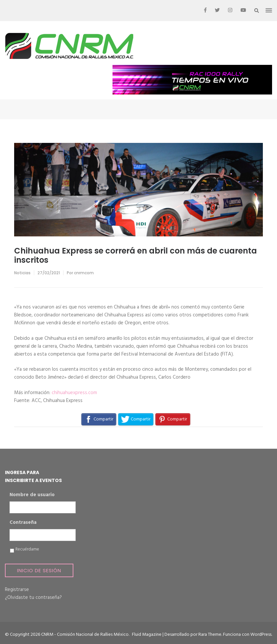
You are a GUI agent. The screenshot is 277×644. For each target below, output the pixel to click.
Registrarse (17, 590)
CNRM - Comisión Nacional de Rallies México (85, 635)
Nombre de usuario (32, 495)
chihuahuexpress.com (74, 393)
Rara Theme (210, 635)
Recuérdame (27, 550)
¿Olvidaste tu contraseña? (33, 598)
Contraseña (23, 523)
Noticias (22, 273)
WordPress (261, 635)
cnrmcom (84, 273)
